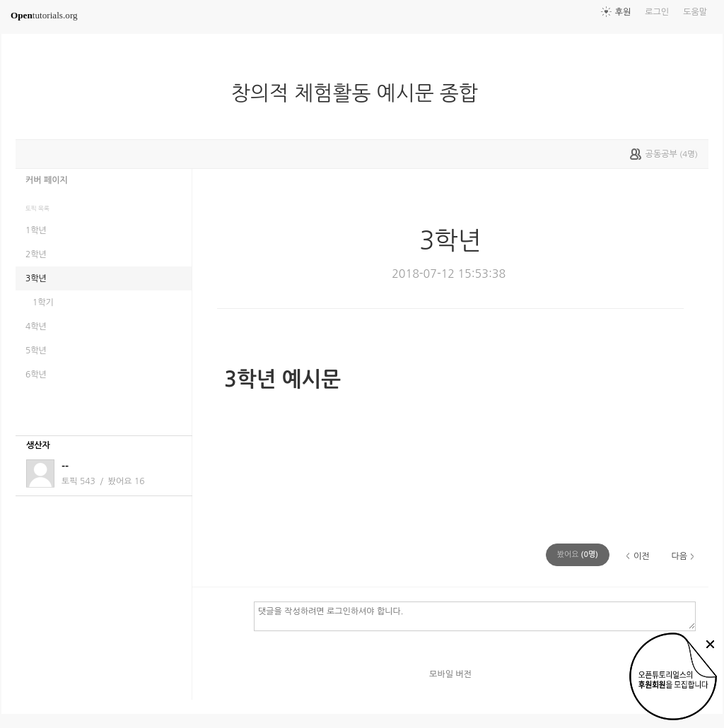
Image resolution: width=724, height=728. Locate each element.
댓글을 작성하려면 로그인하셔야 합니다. (475, 616)
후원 (623, 12)
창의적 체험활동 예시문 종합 (360, 93)
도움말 (695, 12)
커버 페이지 (47, 180)
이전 (642, 556)
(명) (578, 554)
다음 (679, 556)
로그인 (657, 12)
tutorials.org (44, 15)
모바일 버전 (450, 674)
